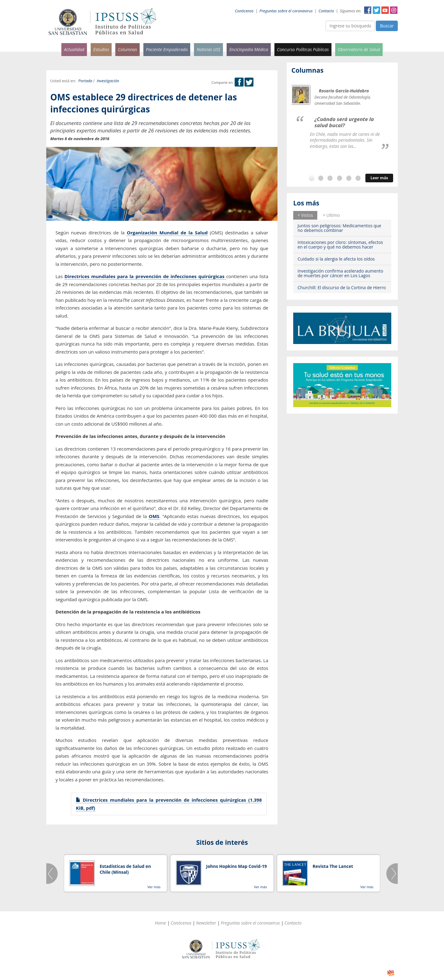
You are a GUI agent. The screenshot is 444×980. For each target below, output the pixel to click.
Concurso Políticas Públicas (303, 49)
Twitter (376, 10)
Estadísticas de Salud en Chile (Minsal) (125, 869)
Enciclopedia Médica (249, 49)
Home (160, 923)
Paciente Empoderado (167, 49)
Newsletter (206, 923)
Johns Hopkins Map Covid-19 (237, 866)
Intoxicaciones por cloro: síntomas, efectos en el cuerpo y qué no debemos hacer (340, 245)
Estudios (101, 49)
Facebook (368, 10)
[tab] (305, 215)
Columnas (127, 49)
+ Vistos (305, 215)
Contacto (326, 11)
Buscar (387, 26)
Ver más (154, 887)
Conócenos (244, 11)
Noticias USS (209, 49)
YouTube (385, 10)
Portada (85, 81)
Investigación (108, 81)
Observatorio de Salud (359, 49)
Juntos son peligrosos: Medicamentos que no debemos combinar (339, 228)
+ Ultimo (331, 215)
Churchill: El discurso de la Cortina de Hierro (342, 288)
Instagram (394, 10)
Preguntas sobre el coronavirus (286, 11)
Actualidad (74, 49)
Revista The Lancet (333, 866)
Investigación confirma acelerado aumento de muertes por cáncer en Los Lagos (340, 273)
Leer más (379, 178)
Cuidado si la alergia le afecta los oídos (336, 259)
